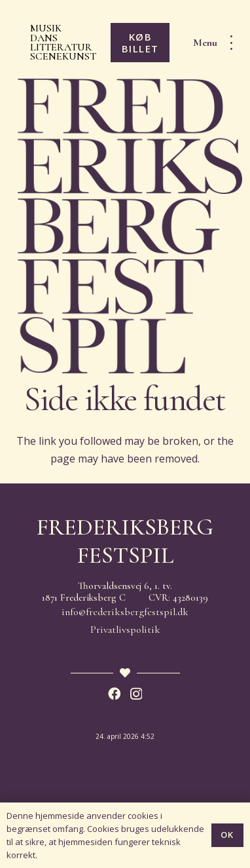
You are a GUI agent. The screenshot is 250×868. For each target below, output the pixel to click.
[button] (217, 43)
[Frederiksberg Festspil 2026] (130, 226)
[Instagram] (136, 694)
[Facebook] (114, 693)
